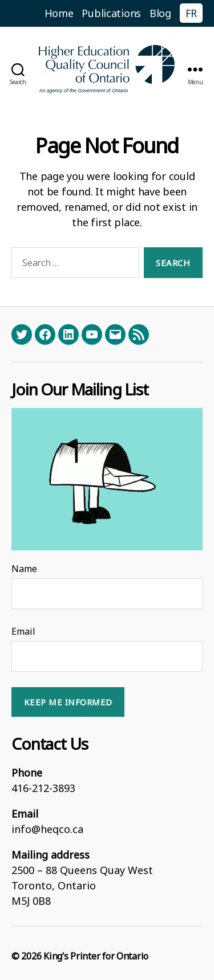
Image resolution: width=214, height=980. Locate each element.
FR (191, 13)
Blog (160, 13)
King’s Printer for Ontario (96, 956)
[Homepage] (107, 69)
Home (59, 13)
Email (23, 631)
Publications (111, 13)
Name (24, 569)
